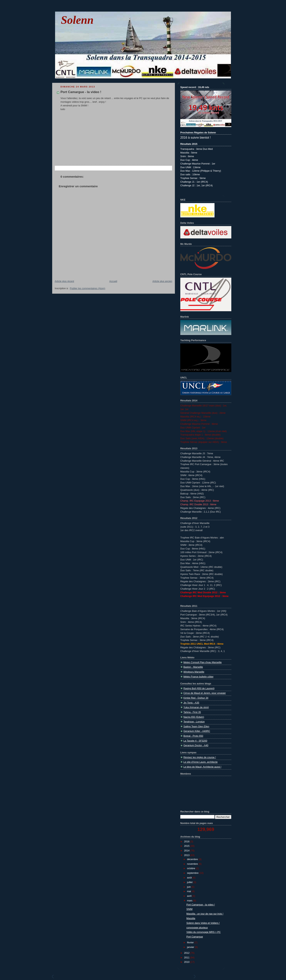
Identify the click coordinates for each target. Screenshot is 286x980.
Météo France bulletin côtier (198, 677)
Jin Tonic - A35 (191, 703)
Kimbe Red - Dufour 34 (196, 698)
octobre (192, 868)
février (191, 943)
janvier (191, 947)
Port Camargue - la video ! (81, 92)
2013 (187, 855)
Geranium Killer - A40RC (197, 731)
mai (189, 891)
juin (189, 887)
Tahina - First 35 (192, 712)
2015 (187, 846)
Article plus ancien (162, 281)
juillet (190, 882)
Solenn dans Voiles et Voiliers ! (203, 923)
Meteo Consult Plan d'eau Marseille (203, 662)
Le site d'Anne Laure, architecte (200, 762)
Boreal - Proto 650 (193, 736)
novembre (193, 864)
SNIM (190, 909)
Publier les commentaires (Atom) (88, 288)
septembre (193, 873)
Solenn (77, 20)
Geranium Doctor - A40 (196, 745)
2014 (187, 851)
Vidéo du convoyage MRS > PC (204, 932)
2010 (187, 962)
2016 (187, 842)
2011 (187, 958)
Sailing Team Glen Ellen (196, 727)
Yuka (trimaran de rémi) (196, 707)
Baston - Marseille (193, 667)
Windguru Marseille (194, 672)
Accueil (113, 281)
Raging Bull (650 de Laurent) (199, 688)
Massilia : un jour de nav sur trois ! (205, 914)
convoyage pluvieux (197, 928)
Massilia (191, 918)
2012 (187, 953)
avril (190, 896)
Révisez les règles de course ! (200, 757)
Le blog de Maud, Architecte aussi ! (202, 767)
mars (190, 901)
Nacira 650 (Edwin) (194, 717)
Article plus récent (64, 281)
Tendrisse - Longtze (194, 722)
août (190, 878)
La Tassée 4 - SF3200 (195, 741)
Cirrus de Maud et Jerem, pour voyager (205, 693)
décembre (193, 859)
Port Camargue (195, 937)
